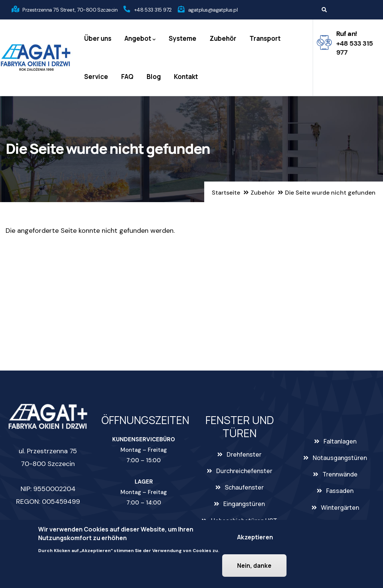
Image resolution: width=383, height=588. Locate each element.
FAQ (127, 77)
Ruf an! (347, 34)
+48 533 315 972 (153, 10)
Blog (154, 77)
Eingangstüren (244, 504)
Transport (265, 38)
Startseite (226, 193)
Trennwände (340, 474)
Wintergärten (340, 508)
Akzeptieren (255, 537)
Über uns (98, 38)
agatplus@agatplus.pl (213, 10)
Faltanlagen (340, 441)
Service (96, 77)
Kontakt (186, 77)
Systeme (183, 38)
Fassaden (340, 491)
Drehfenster (244, 454)
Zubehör (223, 38)
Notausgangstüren (340, 458)
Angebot (140, 39)
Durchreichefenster (244, 471)
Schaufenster (244, 487)
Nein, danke (254, 566)
